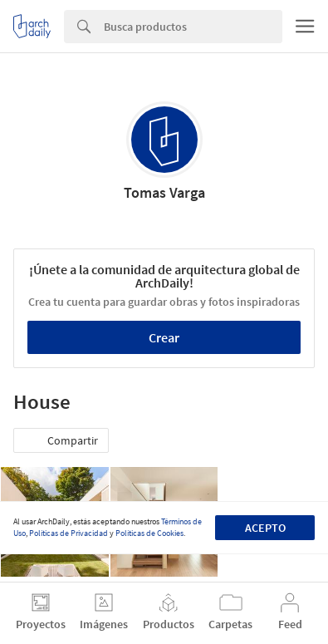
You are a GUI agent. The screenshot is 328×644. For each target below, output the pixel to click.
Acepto (265, 528)
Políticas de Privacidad (69, 533)
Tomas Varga (164, 192)
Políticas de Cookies (149, 533)
